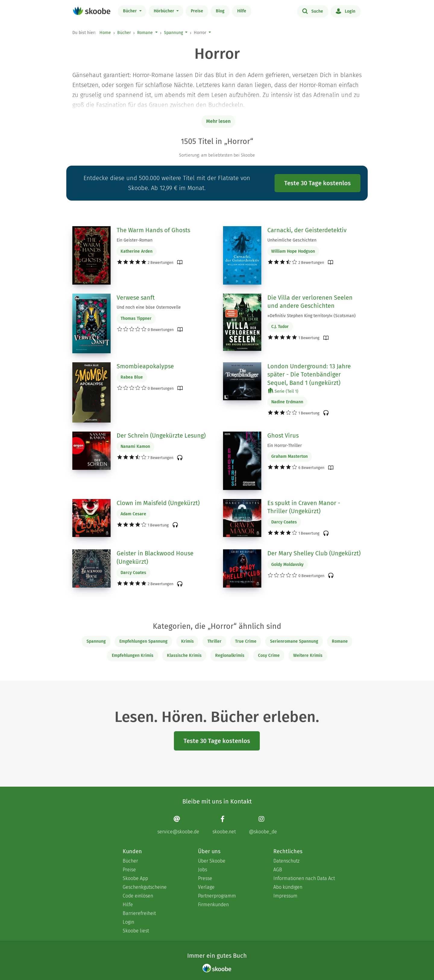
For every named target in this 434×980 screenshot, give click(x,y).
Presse (205, 878)
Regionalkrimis (230, 655)
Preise (197, 11)
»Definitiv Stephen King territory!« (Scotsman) (311, 316)
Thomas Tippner (136, 318)
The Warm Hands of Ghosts (153, 230)
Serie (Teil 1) (283, 391)
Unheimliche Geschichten (292, 240)
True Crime (246, 641)
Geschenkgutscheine (145, 887)
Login (346, 11)
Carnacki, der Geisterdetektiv (307, 230)
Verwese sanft (136, 298)
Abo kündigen (288, 887)
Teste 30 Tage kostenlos (318, 183)
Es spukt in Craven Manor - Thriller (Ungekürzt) (304, 507)
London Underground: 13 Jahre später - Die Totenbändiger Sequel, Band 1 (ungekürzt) (309, 375)
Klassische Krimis (184, 655)
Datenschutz (286, 861)
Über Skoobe (212, 861)
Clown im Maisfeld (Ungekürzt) (158, 503)
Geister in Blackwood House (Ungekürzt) (155, 557)
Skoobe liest (136, 931)
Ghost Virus (283, 435)
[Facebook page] (224, 825)
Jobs (203, 870)
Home (105, 33)
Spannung (173, 33)
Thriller (214, 641)
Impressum (285, 896)
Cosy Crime (269, 655)
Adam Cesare (133, 514)
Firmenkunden (213, 905)
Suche (313, 11)
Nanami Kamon (135, 446)
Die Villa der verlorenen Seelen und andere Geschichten (310, 302)
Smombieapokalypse (145, 366)
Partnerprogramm (217, 896)
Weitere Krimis (308, 655)
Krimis (187, 641)
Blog (220, 11)
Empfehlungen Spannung (143, 641)
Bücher (131, 11)
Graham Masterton (289, 456)
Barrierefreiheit (139, 913)
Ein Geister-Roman (135, 240)
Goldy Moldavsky (287, 565)
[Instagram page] (263, 825)
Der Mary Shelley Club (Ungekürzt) (314, 553)
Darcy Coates (284, 522)
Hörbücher (165, 11)
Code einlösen (138, 896)
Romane (145, 33)
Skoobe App (135, 878)
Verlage (206, 887)
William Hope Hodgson (293, 251)
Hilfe (242, 11)
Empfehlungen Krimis (133, 655)
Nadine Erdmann (287, 402)
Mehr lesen (218, 121)
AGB (278, 870)
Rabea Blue (132, 377)
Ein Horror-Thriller (285, 446)
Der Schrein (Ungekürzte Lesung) (161, 435)
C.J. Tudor (280, 327)
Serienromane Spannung (294, 641)
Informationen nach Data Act (304, 878)
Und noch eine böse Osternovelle (149, 307)
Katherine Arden (137, 251)
